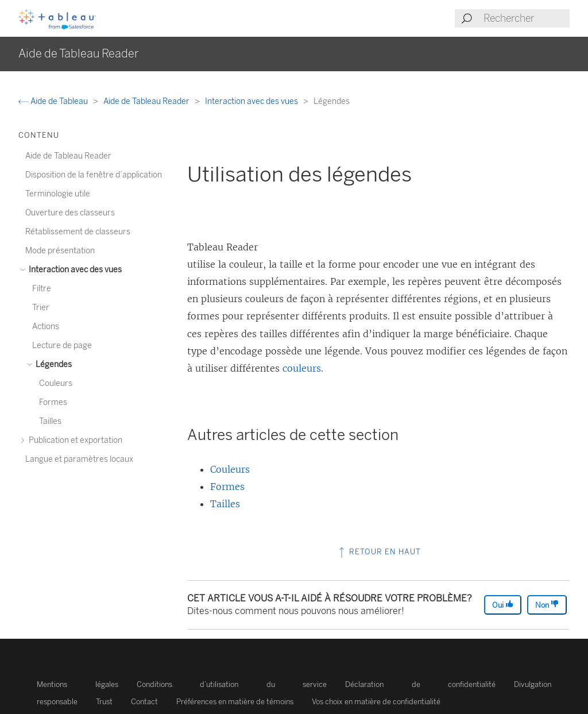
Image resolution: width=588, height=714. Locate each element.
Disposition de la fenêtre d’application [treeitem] (94, 175)
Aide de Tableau (54, 101)
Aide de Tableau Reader (147, 101)
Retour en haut (379, 552)
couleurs (302, 368)
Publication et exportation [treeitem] (74, 440)
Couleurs (230, 469)
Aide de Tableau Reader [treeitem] (68, 156)
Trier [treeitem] (41, 308)
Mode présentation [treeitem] (60, 251)
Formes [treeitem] (53, 402)
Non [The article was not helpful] (547, 605)
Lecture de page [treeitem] (62, 346)
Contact (144, 702)
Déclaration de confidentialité (420, 684)
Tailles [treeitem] (50, 421)
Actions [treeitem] (46, 327)
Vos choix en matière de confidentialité (376, 702)
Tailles (225, 504)
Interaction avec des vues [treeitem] (73, 270)
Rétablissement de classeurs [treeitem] (78, 232)
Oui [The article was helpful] (503, 605)
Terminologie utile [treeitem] (58, 194)
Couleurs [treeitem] (56, 383)
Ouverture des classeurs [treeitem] (70, 213)
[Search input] (526, 18)
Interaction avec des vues (252, 101)
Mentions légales (78, 684)
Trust (104, 702)
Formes (227, 487)
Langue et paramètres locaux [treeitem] (79, 459)
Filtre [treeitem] (42, 289)
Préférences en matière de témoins (235, 702)
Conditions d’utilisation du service (232, 684)
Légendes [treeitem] (52, 364)
